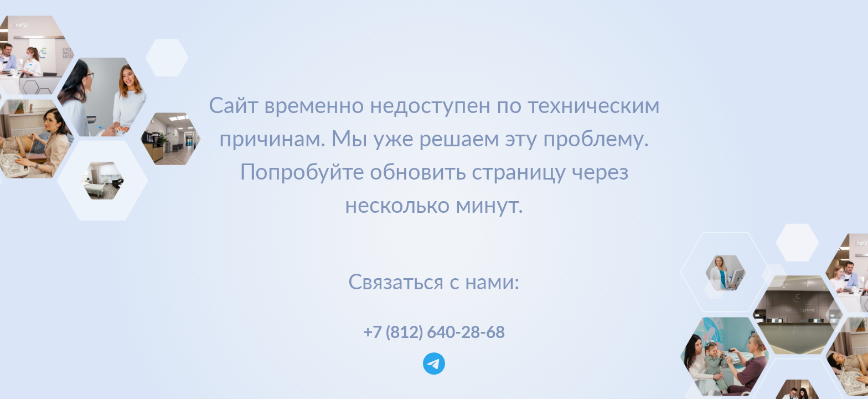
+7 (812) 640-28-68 (434, 331)
